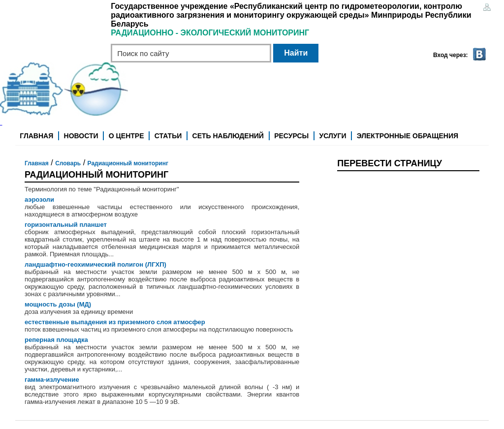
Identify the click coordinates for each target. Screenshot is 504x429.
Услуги (333, 136)
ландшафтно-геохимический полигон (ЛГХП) (95, 264)
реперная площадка (56, 340)
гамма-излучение (52, 380)
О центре (126, 136)
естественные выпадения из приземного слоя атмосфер (115, 322)
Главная (36, 136)
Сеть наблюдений (228, 136)
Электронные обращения (408, 136)
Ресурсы (291, 136)
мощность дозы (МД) (58, 304)
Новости (81, 136)
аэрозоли (39, 199)
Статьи (168, 136)
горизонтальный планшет (66, 225)
